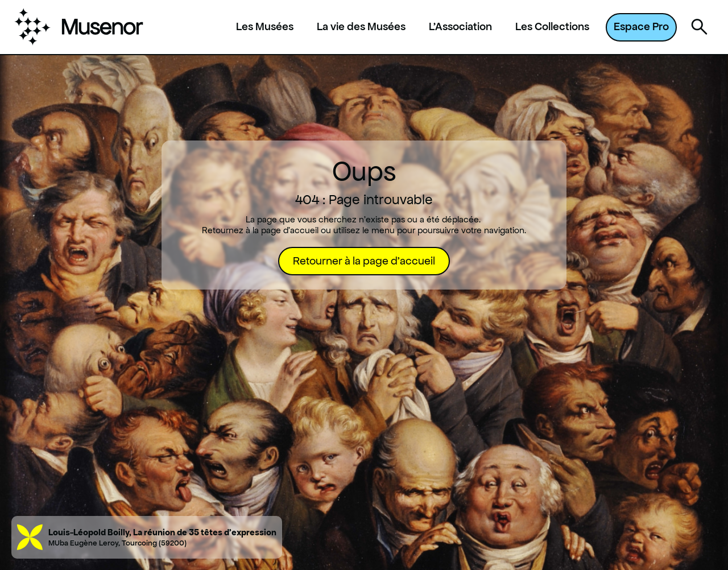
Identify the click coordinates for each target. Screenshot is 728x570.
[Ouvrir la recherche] (700, 27)
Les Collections (552, 27)
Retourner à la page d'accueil (364, 261)
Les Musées (265, 27)
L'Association (460, 27)
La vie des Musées (361, 27)
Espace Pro (641, 26)
